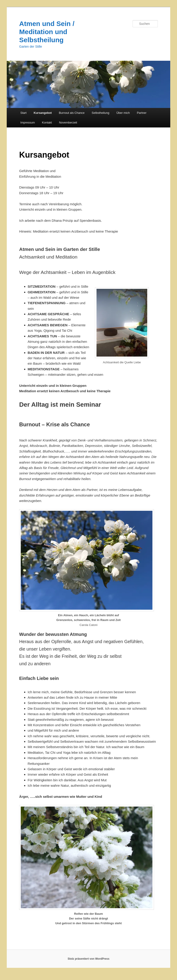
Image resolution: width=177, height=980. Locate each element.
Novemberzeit (68, 122)
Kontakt (47, 122)
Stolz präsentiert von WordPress (88, 959)
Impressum (28, 122)
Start (23, 113)
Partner (142, 113)
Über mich (123, 113)
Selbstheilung (101, 113)
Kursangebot (43, 113)
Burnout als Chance (72, 113)
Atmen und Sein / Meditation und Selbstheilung (47, 32)
